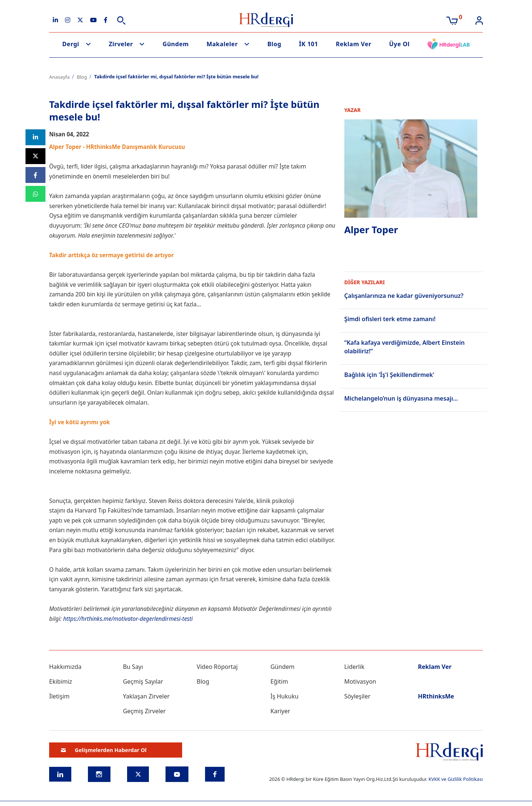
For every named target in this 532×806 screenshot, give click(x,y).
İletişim (59, 696)
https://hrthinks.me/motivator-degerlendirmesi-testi (129, 619)
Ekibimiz (61, 681)
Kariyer (280, 711)
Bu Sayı (133, 667)
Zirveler (121, 44)
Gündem (176, 44)
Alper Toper (371, 230)
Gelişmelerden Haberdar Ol (104, 750)
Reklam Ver (354, 44)
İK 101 (308, 44)
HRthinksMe (436, 696)
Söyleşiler (357, 696)
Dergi (71, 44)
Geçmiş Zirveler (144, 711)
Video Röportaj (217, 667)
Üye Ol (399, 44)
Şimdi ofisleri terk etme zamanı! (390, 319)
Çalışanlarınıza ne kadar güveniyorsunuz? (404, 296)
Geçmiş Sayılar (143, 681)
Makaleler (222, 44)
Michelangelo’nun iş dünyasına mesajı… (401, 398)
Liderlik (354, 667)
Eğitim (279, 681)
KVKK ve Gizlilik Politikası (456, 779)
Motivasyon (360, 681)
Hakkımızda (65, 667)
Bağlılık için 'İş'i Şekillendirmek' (389, 374)
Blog (274, 44)
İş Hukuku (284, 696)
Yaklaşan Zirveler (146, 696)
